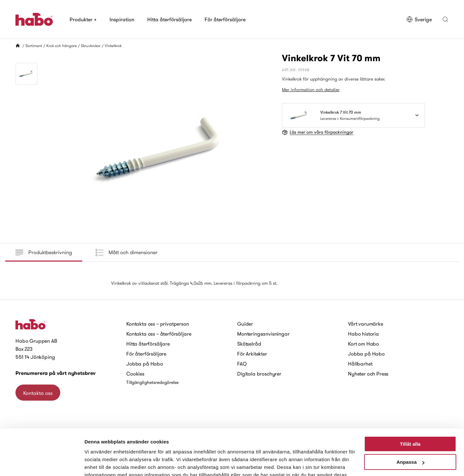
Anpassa (410, 425)
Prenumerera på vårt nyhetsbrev (56, 373)
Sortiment (34, 46)
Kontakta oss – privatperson (158, 324)
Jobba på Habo (145, 364)
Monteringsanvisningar (263, 334)
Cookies (135, 374)
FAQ (242, 364)
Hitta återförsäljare (169, 19)
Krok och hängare (62, 46)
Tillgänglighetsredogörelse (152, 382)
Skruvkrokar (91, 46)
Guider (245, 324)
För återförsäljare (225, 19)
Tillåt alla (410, 407)
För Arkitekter (252, 354)
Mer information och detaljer (311, 90)
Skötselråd (249, 344)
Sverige (419, 19)
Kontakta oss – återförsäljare (159, 334)
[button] (445, 19)
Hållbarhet (360, 364)
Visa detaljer (99, 463)
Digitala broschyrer (259, 374)
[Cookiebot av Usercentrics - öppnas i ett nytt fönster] (42, 463)
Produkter (83, 19)
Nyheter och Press (368, 374)
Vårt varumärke (366, 324)
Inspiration (122, 19)
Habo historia (363, 334)
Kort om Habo (363, 344)
